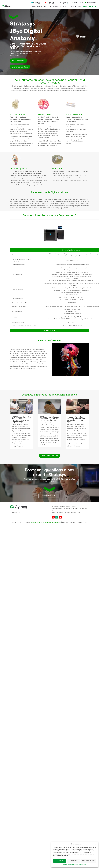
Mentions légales (36, 522)
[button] (95, 844)
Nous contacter (18, 61)
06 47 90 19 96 (78, 2)
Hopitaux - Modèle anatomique (21, 429)
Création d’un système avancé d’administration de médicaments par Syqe (76, 419)
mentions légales (67, 865)
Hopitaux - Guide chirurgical (20, 427)
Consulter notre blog (49, 456)
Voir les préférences (89, 861)
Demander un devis (20, 67)
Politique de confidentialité (79, 865)
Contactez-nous (49, 496)
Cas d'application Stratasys (20, 424)
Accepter (60, 861)
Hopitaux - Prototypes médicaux (21, 431)
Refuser (74, 861)
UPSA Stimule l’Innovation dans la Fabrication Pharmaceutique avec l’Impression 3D (21, 419)
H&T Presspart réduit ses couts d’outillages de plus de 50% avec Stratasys (49, 419)
